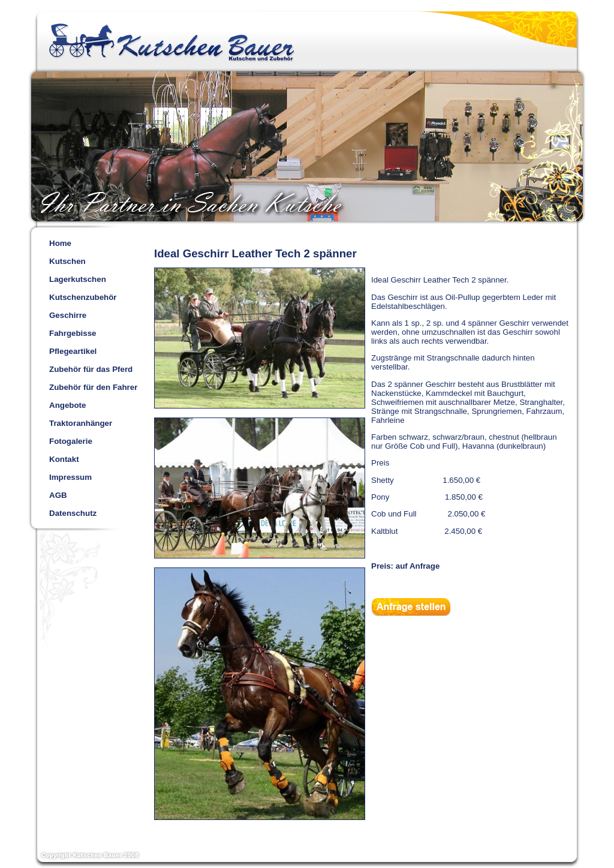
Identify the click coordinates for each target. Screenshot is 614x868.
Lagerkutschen (78, 279)
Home (60, 243)
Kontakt (64, 459)
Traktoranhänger (81, 423)
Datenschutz (73, 513)
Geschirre (68, 315)
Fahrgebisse (73, 333)
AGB (58, 495)
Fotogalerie (71, 441)
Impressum (70, 477)
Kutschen (67, 261)
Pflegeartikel (73, 351)
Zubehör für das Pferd (91, 369)
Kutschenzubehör (83, 297)
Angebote (67, 405)
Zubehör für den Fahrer (93, 387)
